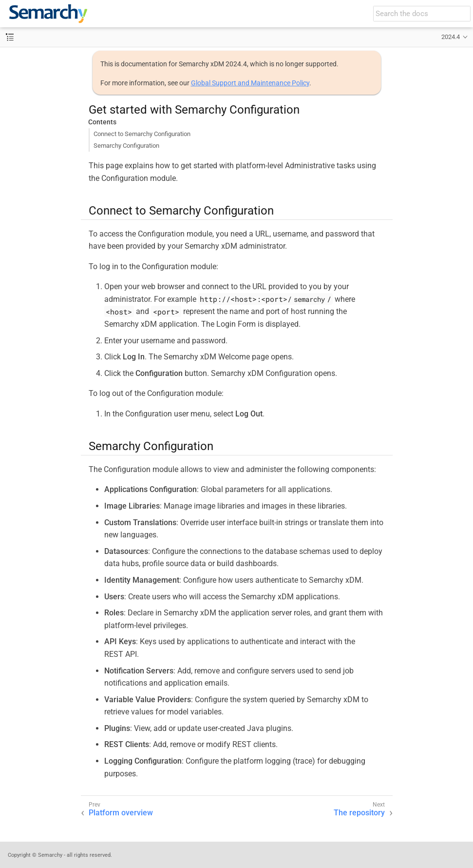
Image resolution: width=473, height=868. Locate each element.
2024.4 (451, 37)
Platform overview (121, 813)
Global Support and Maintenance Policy (250, 83)
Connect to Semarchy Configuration (142, 134)
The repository (359, 813)
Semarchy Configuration (126, 146)
